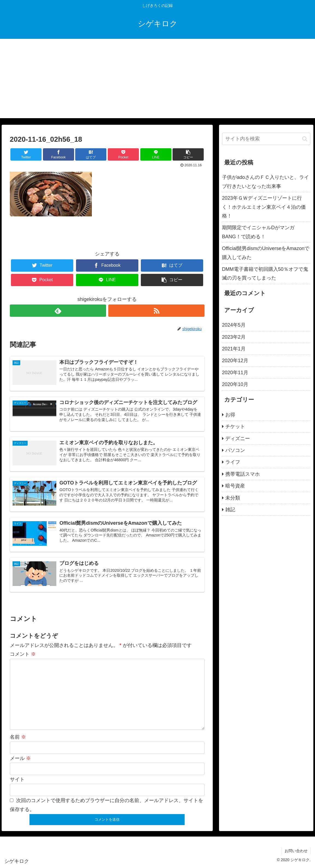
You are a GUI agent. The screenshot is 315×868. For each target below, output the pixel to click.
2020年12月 (235, 361)
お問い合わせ (296, 851)
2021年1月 (234, 349)
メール (20, 758)
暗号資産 (235, 486)
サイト (17, 779)
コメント (23, 654)
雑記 (230, 510)
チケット (235, 426)
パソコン (235, 450)
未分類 (233, 498)
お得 (230, 415)
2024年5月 (234, 325)
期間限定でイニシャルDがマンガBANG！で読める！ (258, 232)
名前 (18, 737)
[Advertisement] (157, 80)
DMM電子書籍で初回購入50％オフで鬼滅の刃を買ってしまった (265, 274)
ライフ (233, 462)
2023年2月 (234, 337)
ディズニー (238, 439)
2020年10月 (235, 384)
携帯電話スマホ (243, 474)
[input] (266, 139)
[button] (305, 139)
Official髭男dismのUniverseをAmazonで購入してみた (266, 253)
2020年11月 (235, 373)
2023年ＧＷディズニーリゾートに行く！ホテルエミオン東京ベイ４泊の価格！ (264, 207)
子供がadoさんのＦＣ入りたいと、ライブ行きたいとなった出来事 (266, 182)
